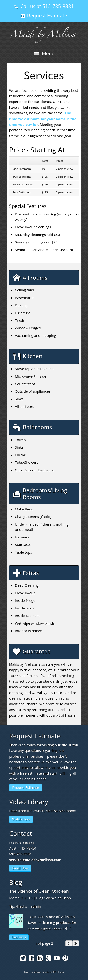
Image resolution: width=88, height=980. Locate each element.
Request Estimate (25, 788)
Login (61, 972)
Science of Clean (58, 898)
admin (36, 906)
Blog (40, 898)
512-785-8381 (20, 854)
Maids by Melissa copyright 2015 (40, 972)
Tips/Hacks (18, 906)
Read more (19, 937)
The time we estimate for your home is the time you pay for (43, 119)
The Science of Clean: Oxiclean (39, 891)
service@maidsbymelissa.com (35, 860)
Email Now (20, 868)
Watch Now (21, 819)
